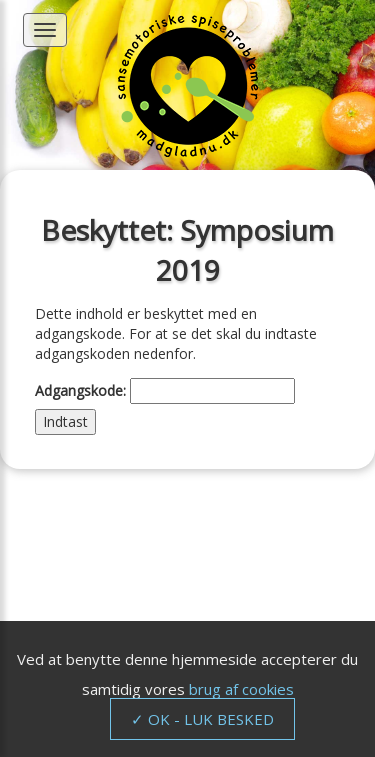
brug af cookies (241, 689)
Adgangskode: (165, 391)
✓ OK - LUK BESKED (202, 719)
